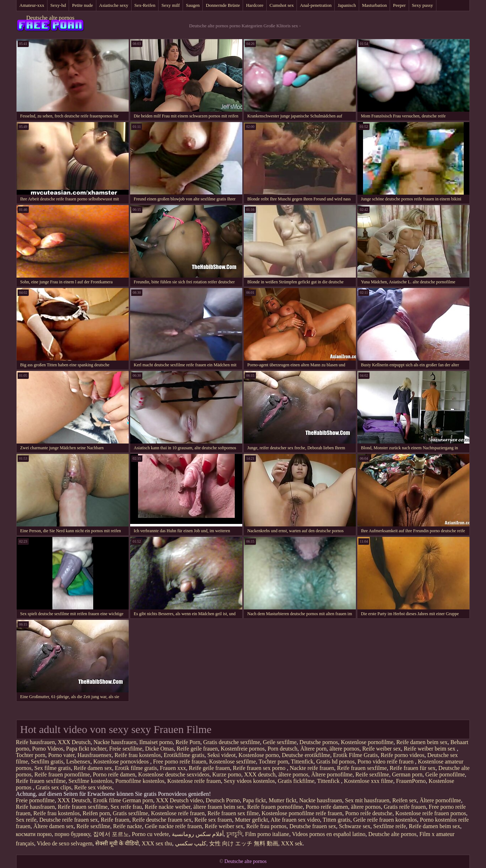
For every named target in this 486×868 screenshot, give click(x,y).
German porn (407, 774)
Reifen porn (96, 813)
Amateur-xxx (32, 5)
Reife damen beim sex (422, 742)
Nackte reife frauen (312, 768)
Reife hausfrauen (35, 742)
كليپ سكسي (191, 843)
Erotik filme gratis (136, 768)
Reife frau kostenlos (138, 755)
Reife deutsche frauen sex (162, 820)
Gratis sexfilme (130, 813)
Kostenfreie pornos (243, 749)
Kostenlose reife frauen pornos (431, 813)
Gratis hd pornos (336, 762)
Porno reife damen (114, 774)
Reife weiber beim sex (430, 749)
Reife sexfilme (372, 774)
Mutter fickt (282, 800)
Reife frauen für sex (413, 768)
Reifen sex (404, 800)
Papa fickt (254, 800)
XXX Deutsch (74, 742)
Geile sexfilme (280, 742)
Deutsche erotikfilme (306, 755)
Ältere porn (313, 749)
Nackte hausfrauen (115, 742)
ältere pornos (345, 749)
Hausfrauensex (95, 755)
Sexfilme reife (389, 826)
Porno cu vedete (150, 834)
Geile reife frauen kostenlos (385, 820)
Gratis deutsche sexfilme (231, 742)
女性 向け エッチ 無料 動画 (244, 843)
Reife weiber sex (382, 749)
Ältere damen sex (54, 826)
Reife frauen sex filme (233, 813)
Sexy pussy (423, 5)
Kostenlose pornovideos (122, 762)
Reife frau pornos (266, 826)
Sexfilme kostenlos (91, 781)
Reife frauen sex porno (260, 768)
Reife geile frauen (197, 749)
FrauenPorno (411, 781)
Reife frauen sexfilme (362, 768)
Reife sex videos (93, 787)
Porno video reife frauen (386, 762)
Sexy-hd (58, 5)
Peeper (399, 5)
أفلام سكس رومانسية (198, 834)
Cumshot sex (282, 5)
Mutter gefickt (252, 820)
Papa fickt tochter (86, 749)
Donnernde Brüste (223, 5)
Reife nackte (128, 826)
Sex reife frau (126, 807)
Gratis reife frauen (405, 807)
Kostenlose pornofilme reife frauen (302, 813)
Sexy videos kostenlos (249, 781)
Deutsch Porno (223, 800)
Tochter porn (31, 755)
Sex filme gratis (53, 768)
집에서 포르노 (111, 834)
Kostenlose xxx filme (369, 781)
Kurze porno (227, 774)
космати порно (34, 834)
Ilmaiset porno (156, 742)
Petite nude (82, 5)
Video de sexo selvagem (65, 843)
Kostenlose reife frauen (194, 781)
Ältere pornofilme (332, 774)
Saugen (193, 5)
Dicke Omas (160, 749)
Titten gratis (337, 820)
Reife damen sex (93, 768)
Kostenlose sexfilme (233, 762)
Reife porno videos (403, 755)
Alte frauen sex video (295, 820)
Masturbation (374, 5)
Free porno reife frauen (180, 762)
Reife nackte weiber (168, 807)
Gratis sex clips (54, 787)
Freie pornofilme (35, 800)
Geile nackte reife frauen (173, 826)
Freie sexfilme (126, 749)
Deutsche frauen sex (313, 826)
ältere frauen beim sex (219, 807)
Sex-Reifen (145, 5)
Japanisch (347, 5)
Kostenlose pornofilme (367, 742)
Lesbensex (78, 762)
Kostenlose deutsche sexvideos (174, 774)
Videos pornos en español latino (329, 834)
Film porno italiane (267, 834)
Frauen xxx (173, 768)
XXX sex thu (157, 843)
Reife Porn (188, 742)
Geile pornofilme (445, 774)
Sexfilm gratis (47, 762)
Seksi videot (222, 755)
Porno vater (61, 755)
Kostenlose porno (258, 755)
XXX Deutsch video (180, 800)
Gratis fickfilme (296, 781)
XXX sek (292, 843)
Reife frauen (115, 820)
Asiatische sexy (114, 5)
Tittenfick (302, 762)
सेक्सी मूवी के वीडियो (117, 843)
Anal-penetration (316, 5)
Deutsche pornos (319, 742)
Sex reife (26, 820)
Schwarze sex (355, 826)
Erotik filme (107, 800)
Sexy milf (171, 5)
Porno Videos (47, 749)
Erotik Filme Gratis (356, 755)
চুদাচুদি (234, 834)
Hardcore (255, 5)
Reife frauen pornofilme (62, 774)
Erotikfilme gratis (184, 755)
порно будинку (72, 834)
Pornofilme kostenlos (140, 781)
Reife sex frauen (213, 820)
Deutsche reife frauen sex (68, 820)
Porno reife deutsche (369, 813)
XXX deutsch (260, 774)
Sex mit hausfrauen (367, 800)
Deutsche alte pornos (50, 18)
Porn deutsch (282, 749)
